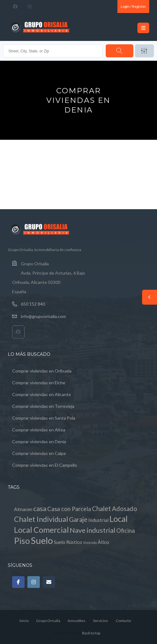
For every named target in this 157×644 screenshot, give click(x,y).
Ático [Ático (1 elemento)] (103, 542)
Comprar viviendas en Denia (39, 441)
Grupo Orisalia (48, 621)
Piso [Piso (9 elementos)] (22, 541)
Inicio (24, 621)
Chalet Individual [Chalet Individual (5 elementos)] (41, 519)
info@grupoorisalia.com (43, 316)
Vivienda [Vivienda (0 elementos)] (90, 543)
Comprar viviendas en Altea (39, 430)
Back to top (91, 633)
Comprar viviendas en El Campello (45, 465)
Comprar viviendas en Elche (39, 383)
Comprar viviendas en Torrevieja (43, 406)
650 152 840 (33, 304)
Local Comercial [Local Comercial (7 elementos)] (41, 530)
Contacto (123, 621)
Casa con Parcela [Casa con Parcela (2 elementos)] (69, 509)
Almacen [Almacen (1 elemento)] (23, 509)
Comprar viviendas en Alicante (42, 394)
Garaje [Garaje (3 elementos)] (78, 519)
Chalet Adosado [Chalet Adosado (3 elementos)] (115, 509)
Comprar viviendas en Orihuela (42, 371)
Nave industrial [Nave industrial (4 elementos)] (92, 530)
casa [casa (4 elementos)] (40, 508)
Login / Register (133, 6)
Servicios (101, 621)
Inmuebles (77, 621)
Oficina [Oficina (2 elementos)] (126, 531)
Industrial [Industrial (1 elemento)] (98, 520)
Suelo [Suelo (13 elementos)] (42, 540)
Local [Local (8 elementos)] (119, 519)
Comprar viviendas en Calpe (39, 453)
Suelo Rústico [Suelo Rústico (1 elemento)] (68, 542)
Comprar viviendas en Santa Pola (44, 418)
